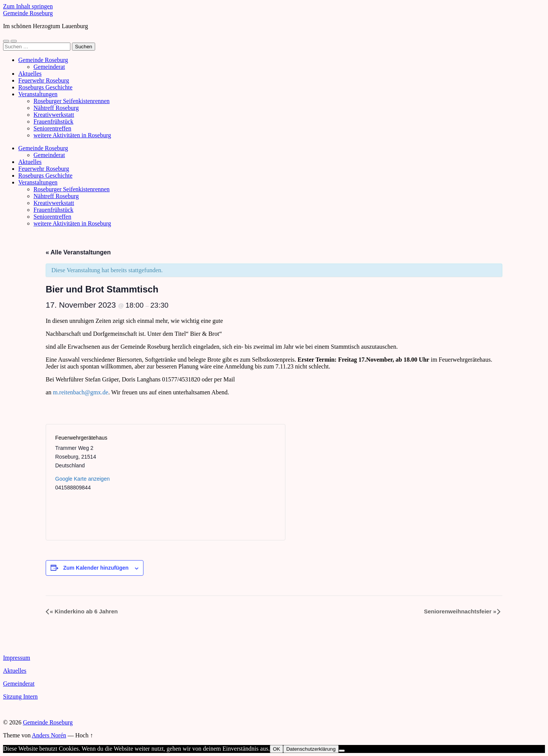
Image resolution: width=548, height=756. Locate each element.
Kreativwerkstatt (54, 115)
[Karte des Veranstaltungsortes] (221, 482)
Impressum (17, 658)
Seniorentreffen (52, 128)
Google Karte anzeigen (82, 479)
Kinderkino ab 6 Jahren (84, 611)
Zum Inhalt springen (28, 6)
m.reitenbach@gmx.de (80, 392)
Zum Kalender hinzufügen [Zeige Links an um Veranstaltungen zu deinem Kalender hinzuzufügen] (96, 568)
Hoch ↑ (84, 735)
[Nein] (342, 751)
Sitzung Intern (20, 696)
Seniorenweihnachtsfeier (460, 611)
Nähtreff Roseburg (56, 108)
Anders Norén (49, 735)
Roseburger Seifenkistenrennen (72, 101)
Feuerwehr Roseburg (44, 80)
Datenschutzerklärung (311, 749)
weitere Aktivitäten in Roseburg (72, 135)
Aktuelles (30, 74)
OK (276, 749)
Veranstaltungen (38, 94)
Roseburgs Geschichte (45, 87)
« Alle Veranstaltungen (78, 252)
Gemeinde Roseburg (28, 13)
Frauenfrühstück (53, 121)
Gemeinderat (49, 67)
